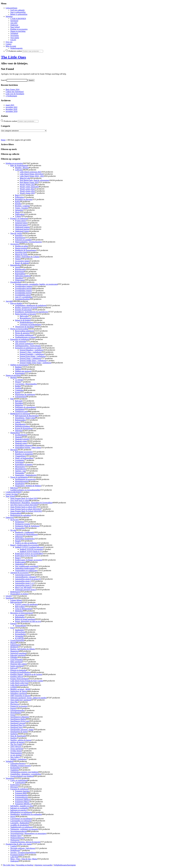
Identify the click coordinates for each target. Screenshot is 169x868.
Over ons (9, 42)
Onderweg (14, 25)
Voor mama (15, 38)
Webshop (9, 16)
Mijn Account (11, 46)
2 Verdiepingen (11, 96)
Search (4, 80)
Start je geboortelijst (18, 12)
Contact (9, 44)
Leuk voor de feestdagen (15, 94)
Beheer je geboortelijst (19, 14)
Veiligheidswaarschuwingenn (65, 865)
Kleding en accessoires (19, 29)
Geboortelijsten (11, 8)
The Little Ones (13, 57)
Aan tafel (14, 23)
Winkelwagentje (16, 48)
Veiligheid (14, 33)
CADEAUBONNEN (18, 19)
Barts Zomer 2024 (12, 89)
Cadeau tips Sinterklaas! (15, 92)
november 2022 (12, 107)
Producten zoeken (15, 51)
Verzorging (14, 36)
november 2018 (12, 111)
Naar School (15, 27)
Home (3, 140)
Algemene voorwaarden (43, 865)
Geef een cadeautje (17, 10)
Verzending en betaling (25, 865)
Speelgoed (14, 21)
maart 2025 (10, 105)
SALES (13, 40)
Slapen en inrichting (18, 31)
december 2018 (11, 109)
